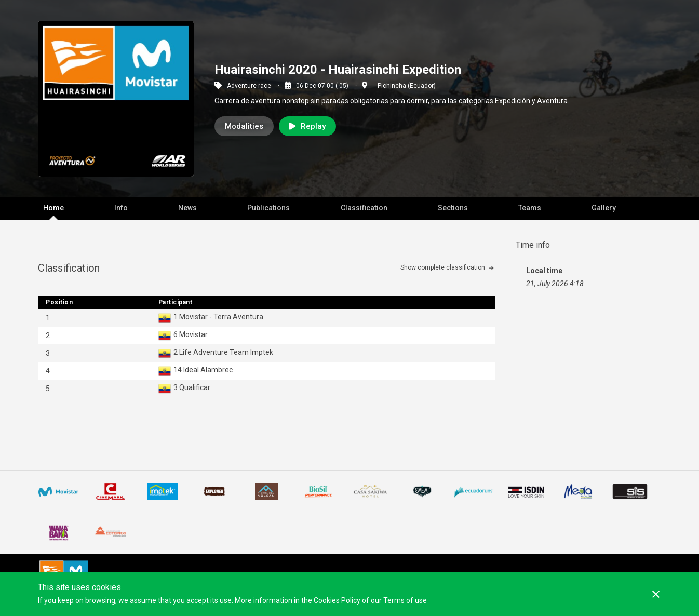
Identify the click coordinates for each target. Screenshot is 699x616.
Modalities (244, 126)
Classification (364, 208)
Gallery (604, 208)
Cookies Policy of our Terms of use (370, 600)
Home (53, 208)
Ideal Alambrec (208, 370)
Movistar (193, 334)
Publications (268, 208)
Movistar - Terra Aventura (221, 317)
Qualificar (195, 387)
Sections (453, 208)
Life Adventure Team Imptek (226, 352)
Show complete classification (443, 267)
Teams (530, 208)
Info (121, 208)
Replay (307, 126)
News (187, 208)
